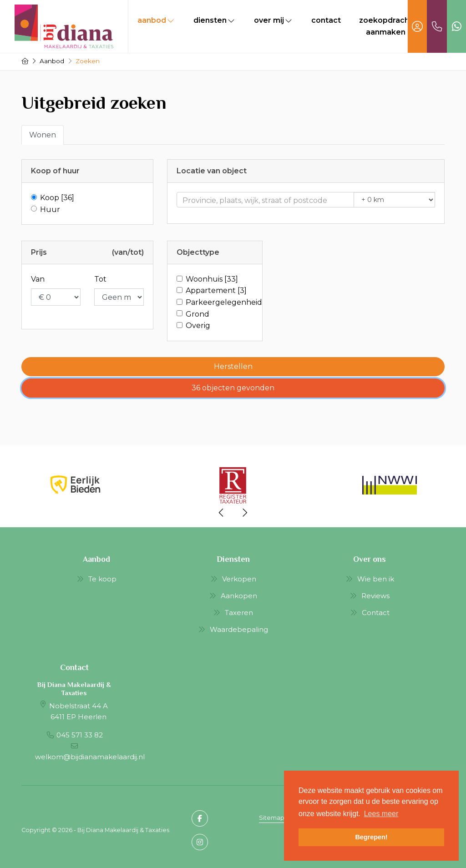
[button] (233, 367)
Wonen (43, 135)
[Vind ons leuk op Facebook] (200, 818)
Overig (198, 325)
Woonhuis (212, 279)
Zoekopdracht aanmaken (386, 26)
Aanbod (156, 20)
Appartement (216, 290)
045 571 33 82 (80, 735)
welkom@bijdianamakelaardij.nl (90, 757)
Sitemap (272, 818)
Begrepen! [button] (371, 837)
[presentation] (222, 513)
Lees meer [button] (381, 814)
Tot (100, 279)
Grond (198, 314)
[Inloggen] (417, 26)
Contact (326, 20)
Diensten (215, 20)
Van (38, 279)
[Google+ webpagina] (200, 842)
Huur (50, 209)
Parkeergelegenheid (224, 302)
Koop (57, 198)
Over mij (274, 20)
